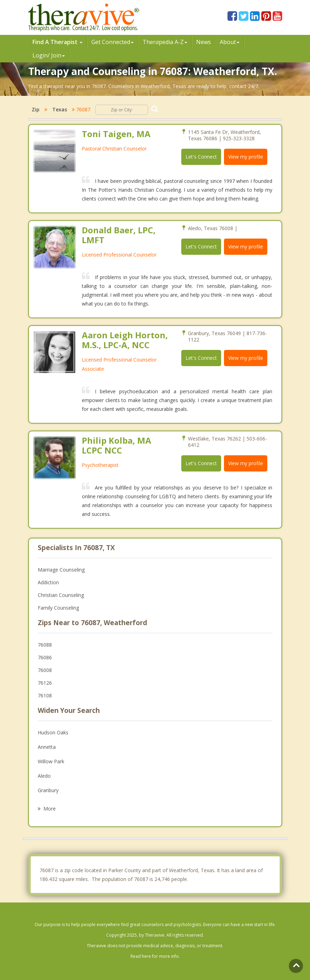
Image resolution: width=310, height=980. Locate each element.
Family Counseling (58, 608)
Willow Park (51, 761)
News (203, 42)
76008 (45, 670)
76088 (45, 645)
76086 (45, 657)
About (230, 42)
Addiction (48, 582)
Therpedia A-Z (165, 42)
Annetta (47, 747)
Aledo (44, 776)
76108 (45, 695)
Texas (60, 109)
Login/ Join (49, 55)
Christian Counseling (61, 595)
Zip (36, 109)
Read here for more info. (155, 956)
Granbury (48, 790)
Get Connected (113, 42)
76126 (45, 683)
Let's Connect (201, 157)
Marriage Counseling (61, 570)
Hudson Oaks (53, 732)
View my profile (246, 157)
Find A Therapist (57, 42)
